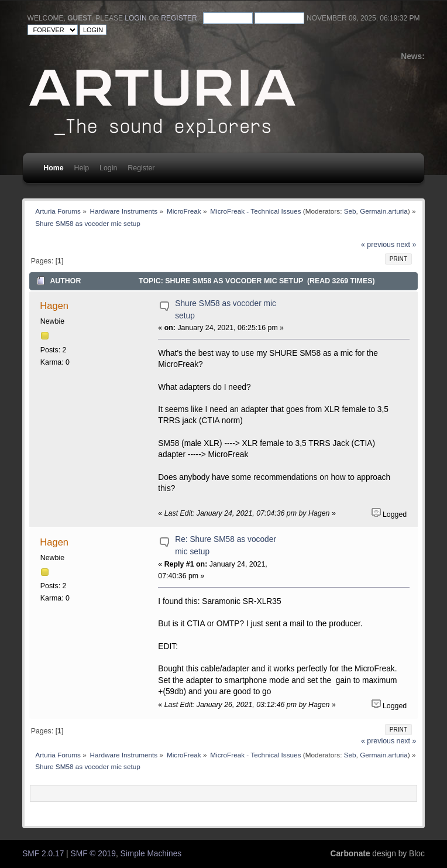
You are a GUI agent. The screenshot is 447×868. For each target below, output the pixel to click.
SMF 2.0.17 (43, 854)
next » (407, 245)
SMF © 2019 (93, 854)
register (179, 18)
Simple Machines (151, 854)
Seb (350, 211)
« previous (378, 245)
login (135, 18)
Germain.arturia (384, 211)
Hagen (54, 306)
